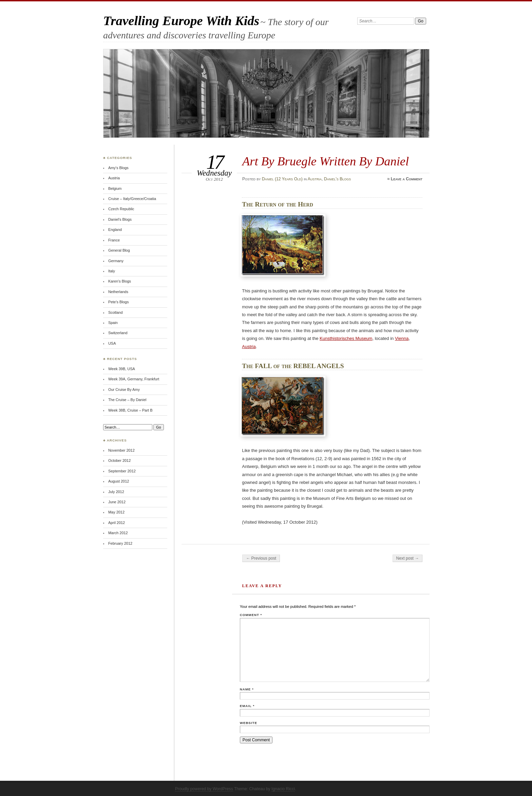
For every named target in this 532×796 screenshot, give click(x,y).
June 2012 (117, 502)
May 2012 (116, 512)
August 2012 (119, 481)
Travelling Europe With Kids (181, 21)
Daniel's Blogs (338, 179)
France (114, 240)
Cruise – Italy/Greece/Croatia (132, 199)
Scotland (116, 312)
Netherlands (118, 292)
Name (247, 689)
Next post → (408, 558)
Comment (251, 615)
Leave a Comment (407, 179)
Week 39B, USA (122, 369)
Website (249, 723)
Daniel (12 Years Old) (282, 179)
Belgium (115, 188)
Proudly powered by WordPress (204, 789)
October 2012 (119, 460)
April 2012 (117, 523)
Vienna (402, 338)
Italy (112, 271)
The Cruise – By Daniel (127, 400)
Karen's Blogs (120, 281)
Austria (315, 179)
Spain (113, 323)
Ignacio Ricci (283, 789)
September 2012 (122, 471)
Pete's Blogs (118, 302)
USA (112, 343)
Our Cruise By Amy (124, 390)
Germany (116, 261)
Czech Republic (121, 209)
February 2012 (120, 543)
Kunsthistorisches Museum (346, 338)
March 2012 (118, 533)
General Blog (119, 250)
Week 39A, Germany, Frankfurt (134, 379)
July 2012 (116, 492)
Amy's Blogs (118, 168)
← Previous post (261, 558)
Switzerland (118, 333)
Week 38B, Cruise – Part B (130, 410)
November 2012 (121, 450)
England (115, 230)
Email (247, 706)
